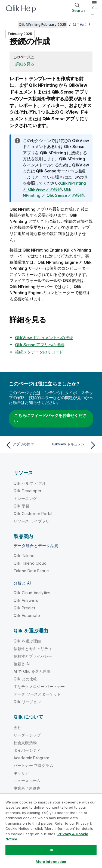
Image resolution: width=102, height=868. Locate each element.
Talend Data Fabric (31, 571)
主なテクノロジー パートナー (39, 687)
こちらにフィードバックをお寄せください (50, 419)
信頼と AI (22, 664)
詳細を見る (25, 64)
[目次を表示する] (11, 24)
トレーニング (25, 498)
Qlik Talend (24, 556)
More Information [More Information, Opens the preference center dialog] (51, 861)
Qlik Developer (27, 491)
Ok (51, 850)
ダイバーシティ (27, 750)
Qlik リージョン (27, 702)
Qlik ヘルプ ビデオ (30, 483)
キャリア (21, 773)
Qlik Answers (26, 600)
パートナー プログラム (33, 765)
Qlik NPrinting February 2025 (42, 24)
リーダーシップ (27, 735)
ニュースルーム (27, 781)
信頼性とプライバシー (33, 656)
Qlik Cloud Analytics (32, 593)
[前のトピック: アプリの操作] (27, 445)
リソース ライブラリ (32, 521)
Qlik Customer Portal (33, 514)
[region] (51, 831)
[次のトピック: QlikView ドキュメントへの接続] (75, 445)
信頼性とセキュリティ (33, 649)
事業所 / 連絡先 (27, 788)
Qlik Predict (24, 608)
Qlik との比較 (25, 679)
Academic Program (32, 758)
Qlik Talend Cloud (30, 563)
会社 (17, 727)
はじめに (80, 24)
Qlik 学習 (21, 506)
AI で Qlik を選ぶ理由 (32, 671)
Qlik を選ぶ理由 (27, 641)
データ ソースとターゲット (37, 694)
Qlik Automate (27, 615)
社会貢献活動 (25, 743)
